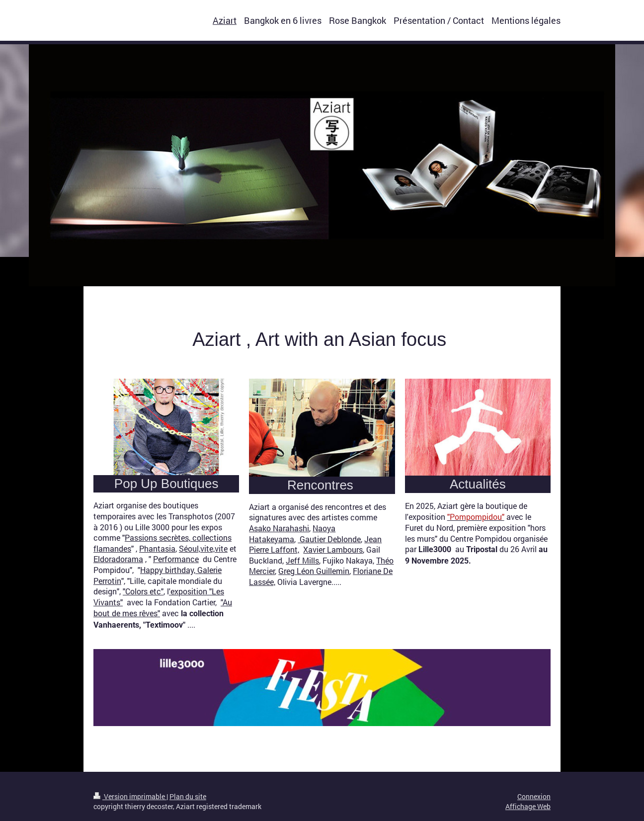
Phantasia (157, 548)
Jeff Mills (302, 560)
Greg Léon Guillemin (314, 571)
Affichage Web (528, 806)
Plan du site (188, 796)
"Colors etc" (143, 591)
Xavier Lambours (333, 549)
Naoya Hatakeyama (292, 534)
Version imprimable (130, 796)
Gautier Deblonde (329, 539)
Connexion (534, 796)
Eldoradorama (118, 559)
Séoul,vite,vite (203, 548)
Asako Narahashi (279, 528)
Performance (176, 559)
